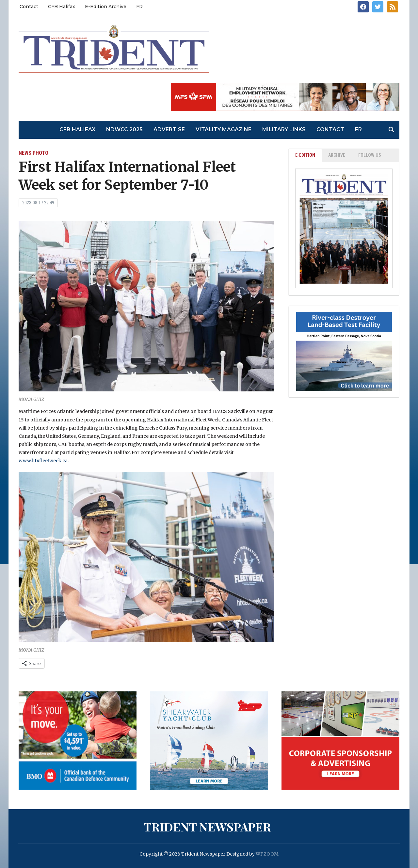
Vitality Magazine (224, 129)
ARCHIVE (337, 155)
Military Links (284, 129)
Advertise (169, 129)
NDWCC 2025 (124, 129)
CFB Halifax (62, 7)
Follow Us (370, 155)
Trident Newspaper (207, 827)
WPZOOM (267, 854)
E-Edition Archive (106, 7)
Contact (29, 7)
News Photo (33, 153)
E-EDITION (305, 155)
